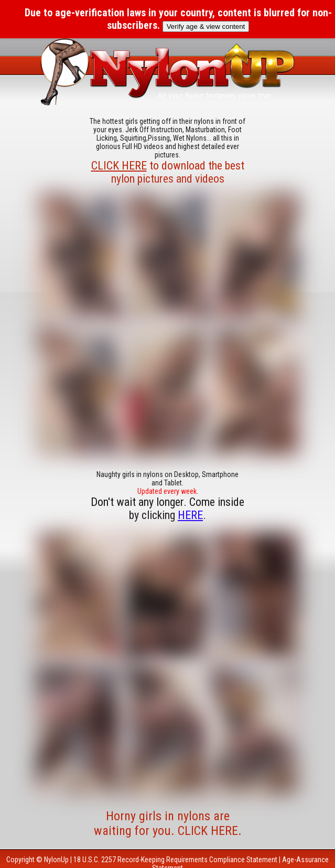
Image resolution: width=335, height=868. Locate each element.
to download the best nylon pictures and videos (168, 172)
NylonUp (56, 860)
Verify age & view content (206, 27)
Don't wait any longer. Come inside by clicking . (167, 509)
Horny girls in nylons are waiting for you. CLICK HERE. (168, 823)
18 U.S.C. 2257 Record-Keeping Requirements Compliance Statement (175, 860)
